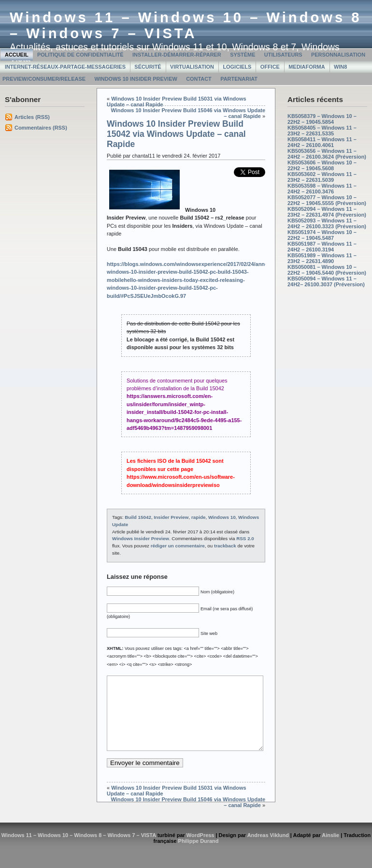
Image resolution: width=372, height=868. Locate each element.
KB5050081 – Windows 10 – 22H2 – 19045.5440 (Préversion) (327, 270)
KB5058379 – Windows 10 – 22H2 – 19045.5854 (322, 119)
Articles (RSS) (32, 117)
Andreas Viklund (268, 850)
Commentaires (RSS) (41, 128)
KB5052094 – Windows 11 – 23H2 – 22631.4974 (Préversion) (327, 212)
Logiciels (237, 67)
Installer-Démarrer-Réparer (177, 55)
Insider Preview (171, 517)
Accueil (17, 55)
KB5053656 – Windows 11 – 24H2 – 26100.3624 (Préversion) (327, 154)
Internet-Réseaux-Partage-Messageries (65, 67)
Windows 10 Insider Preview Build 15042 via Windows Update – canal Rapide (176, 134)
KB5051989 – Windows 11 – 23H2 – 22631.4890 (322, 258)
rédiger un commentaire (178, 546)
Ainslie (330, 850)
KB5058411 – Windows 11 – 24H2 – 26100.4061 (322, 142)
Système (243, 55)
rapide (199, 517)
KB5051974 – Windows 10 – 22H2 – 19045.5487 (322, 235)
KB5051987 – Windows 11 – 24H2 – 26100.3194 (322, 247)
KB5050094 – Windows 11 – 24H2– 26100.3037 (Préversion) (326, 281)
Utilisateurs (283, 55)
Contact (199, 79)
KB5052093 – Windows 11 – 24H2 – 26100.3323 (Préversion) (327, 223)
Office (270, 67)
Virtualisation (192, 67)
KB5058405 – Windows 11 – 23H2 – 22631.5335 (322, 131)
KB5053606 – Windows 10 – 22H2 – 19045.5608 (322, 165)
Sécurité (148, 67)
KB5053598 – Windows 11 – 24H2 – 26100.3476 (322, 189)
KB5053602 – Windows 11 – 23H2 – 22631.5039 (322, 177)
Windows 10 (222, 517)
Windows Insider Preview (141, 538)
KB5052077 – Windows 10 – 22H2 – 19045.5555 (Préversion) (327, 200)
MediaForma (307, 67)
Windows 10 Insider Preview (136, 79)
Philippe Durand (199, 855)
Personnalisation (338, 55)
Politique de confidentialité (80, 55)
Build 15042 (138, 517)
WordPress (200, 850)
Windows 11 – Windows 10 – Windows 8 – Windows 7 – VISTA (186, 25)
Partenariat (239, 79)
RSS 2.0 (245, 538)
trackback (225, 546)
